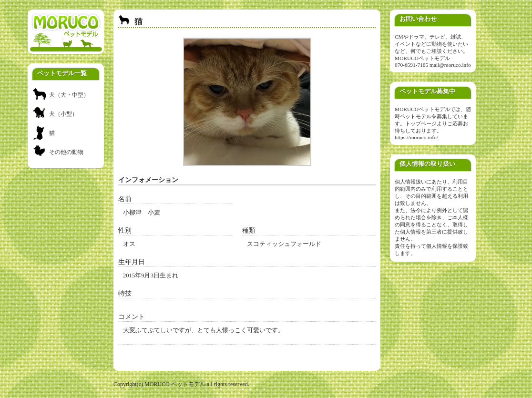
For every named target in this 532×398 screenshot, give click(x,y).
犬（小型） (63, 114)
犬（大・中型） (69, 95)
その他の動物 (66, 152)
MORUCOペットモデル (422, 58)
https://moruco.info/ (416, 137)
